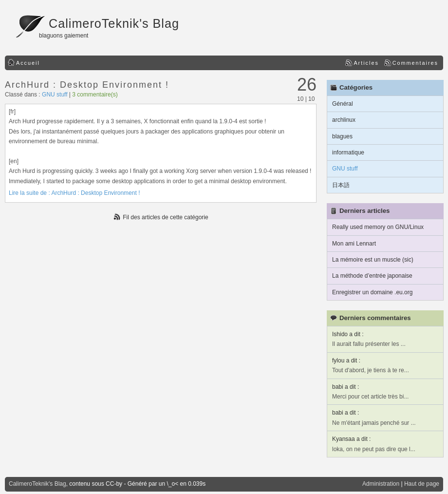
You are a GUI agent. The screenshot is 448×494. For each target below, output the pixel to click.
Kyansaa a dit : (351, 439)
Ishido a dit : (348, 334)
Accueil (28, 63)
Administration (381, 484)
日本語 (341, 185)
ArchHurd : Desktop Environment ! (87, 85)
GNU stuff (55, 95)
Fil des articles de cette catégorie (165, 217)
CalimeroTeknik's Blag (114, 23)
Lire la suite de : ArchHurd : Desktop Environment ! (74, 193)
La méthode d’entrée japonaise (372, 276)
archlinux (344, 120)
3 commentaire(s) (95, 95)
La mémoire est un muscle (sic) (373, 260)
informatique (348, 152)
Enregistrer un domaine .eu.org (372, 292)
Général (343, 104)
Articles (366, 63)
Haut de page (422, 484)
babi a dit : (345, 387)
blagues (342, 136)
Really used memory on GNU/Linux (378, 227)
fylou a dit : (346, 361)
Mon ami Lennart (354, 244)
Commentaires (415, 63)
